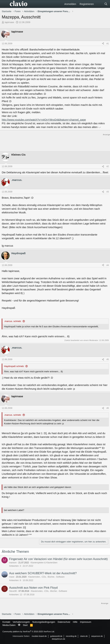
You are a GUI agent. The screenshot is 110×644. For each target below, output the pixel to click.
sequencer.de (97, 636)
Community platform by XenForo (29, 632)
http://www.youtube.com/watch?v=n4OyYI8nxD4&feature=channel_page (44, 120)
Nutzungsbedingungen (44, 622)
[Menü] (5, 4)
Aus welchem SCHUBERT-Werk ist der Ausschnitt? (43, 573)
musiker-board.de (39, 636)
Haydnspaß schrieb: (14, 366)
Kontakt (6, 622)
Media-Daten (9, 625)
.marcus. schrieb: (13, 321)
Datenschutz (64, 622)
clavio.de (84, 636)
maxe (12, 577)
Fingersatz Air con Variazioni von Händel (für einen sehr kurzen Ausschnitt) (58, 559)
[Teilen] (103, 44)
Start (25, 625)
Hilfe (75, 622)
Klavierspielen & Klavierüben (44, 563)
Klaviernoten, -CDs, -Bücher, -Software (46, 577)
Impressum (86, 622)
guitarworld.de (56, 636)
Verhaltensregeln (21, 622)
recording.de (71, 636)
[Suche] (106, 4)
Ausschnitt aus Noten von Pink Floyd (33, 588)
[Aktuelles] (99, 4)
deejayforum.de (59, 639)
